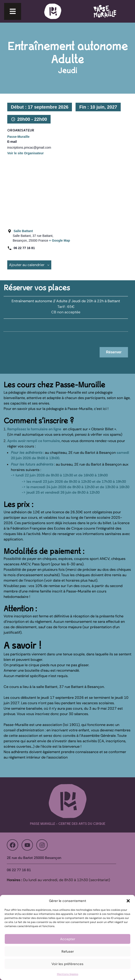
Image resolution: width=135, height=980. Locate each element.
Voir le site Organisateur (26, 153)
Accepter (68, 939)
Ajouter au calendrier (29, 265)
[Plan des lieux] (66, 191)
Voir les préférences (67, 964)
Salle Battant (23, 231)
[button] (128, 901)
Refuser (68, 951)
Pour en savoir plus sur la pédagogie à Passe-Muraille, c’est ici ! (56, 409)
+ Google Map (59, 240)
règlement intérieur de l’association (38, 757)
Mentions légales (68, 974)
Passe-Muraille (18, 137)
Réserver (114, 352)
